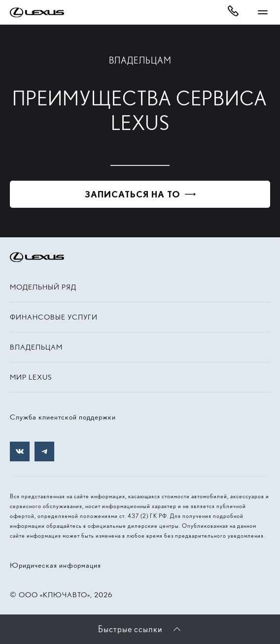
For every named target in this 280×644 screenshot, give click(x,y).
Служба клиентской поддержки (63, 417)
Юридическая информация (55, 565)
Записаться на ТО (132, 194)
